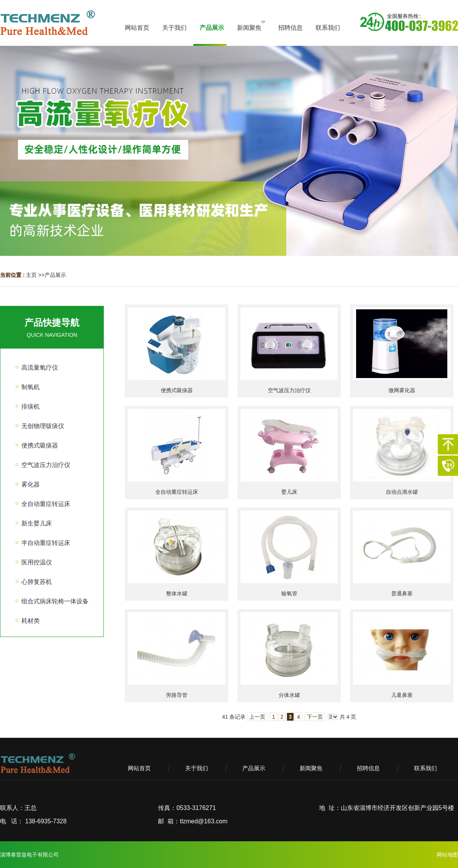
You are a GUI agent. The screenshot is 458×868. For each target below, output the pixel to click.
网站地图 (447, 855)
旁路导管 (177, 695)
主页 (31, 275)
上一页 (257, 717)
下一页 (315, 717)
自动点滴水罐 (402, 492)
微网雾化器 (402, 390)
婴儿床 (289, 492)
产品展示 (55, 275)
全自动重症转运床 (177, 492)
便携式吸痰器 (177, 390)
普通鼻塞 (402, 593)
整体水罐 (177, 593)
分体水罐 (289, 695)
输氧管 (289, 593)
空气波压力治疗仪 (289, 390)
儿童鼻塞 (402, 695)
